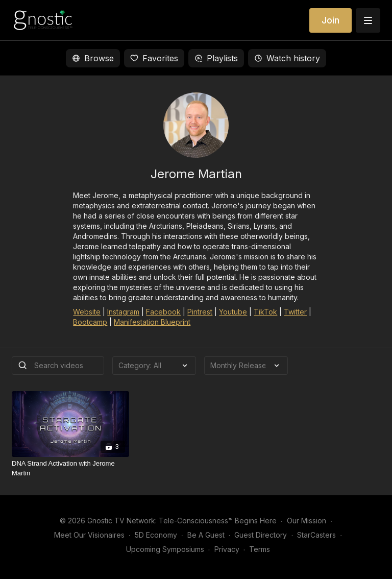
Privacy (227, 549)
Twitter (295, 312)
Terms (260, 549)
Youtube (233, 312)
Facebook (163, 312)
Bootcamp (90, 322)
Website (87, 312)
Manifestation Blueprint (152, 322)
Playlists (216, 58)
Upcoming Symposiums (165, 549)
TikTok (265, 312)
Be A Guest (206, 535)
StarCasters (316, 535)
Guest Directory (261, 535)
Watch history (287, 58)
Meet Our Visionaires (89, 535)
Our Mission (307, 521)
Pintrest (200, 312)
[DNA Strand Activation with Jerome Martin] (70, 468)
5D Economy (156, 535)
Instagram (123, 312)
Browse (93, 58)
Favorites (154, 58)
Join (330, 20)
